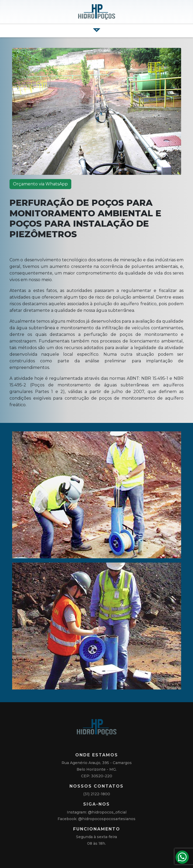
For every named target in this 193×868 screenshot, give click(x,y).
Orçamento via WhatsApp (40, 184)
